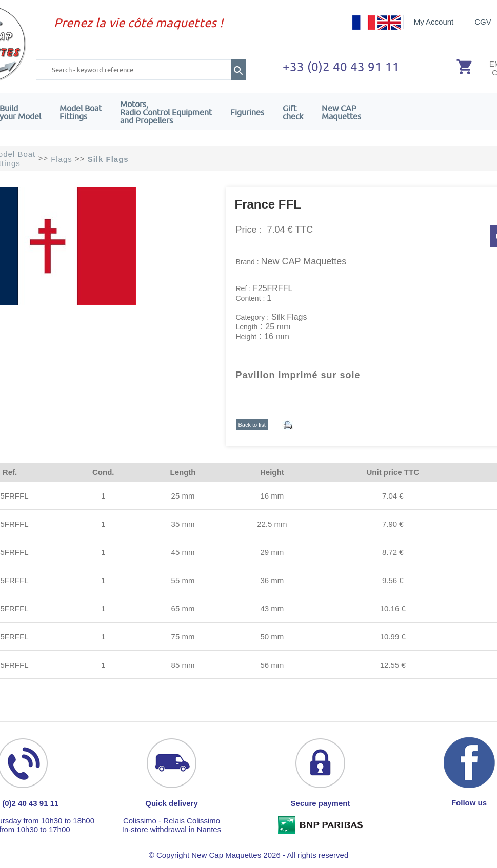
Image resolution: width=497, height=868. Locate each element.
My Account (434, 22)
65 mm (183, 608)
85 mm (183, 665)
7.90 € (393, 524)
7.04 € (393, 496)
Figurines (247, 112)
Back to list (252, 425)
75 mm (183, 637)
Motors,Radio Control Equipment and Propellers (166, 112)
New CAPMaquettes (341, 112)
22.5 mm (272, 524)
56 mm (272, 665)
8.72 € (393, 552)
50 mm (272, 637)
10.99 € (393, 637)
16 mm (272, 496)
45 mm (183, 552)
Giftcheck (293, 112)
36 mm (272, 580)
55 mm (183, 580)
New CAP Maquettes (304, 261)
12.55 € (393, 665)
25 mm (183, 496)
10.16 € (393, 608)
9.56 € (393, 580)
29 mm (272, 552)
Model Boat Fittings (81, 112)
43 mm (272, 608)
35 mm (183, 524)
